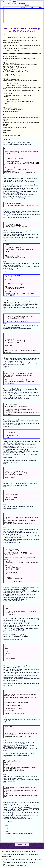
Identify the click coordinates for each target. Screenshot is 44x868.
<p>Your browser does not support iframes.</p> (22, 15)
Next (15, 1)
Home (40, 7)
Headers (24, 7)
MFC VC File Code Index (16, 3)
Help (32, 7)
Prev (5, 1)
